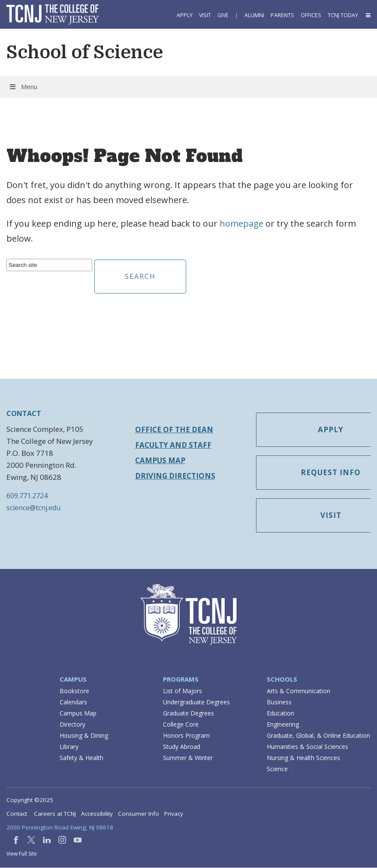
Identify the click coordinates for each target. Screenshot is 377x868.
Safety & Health (81, 758)
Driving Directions (175, 476)
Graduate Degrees (188, 714)
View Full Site (22, 854)
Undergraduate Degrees (196, 702)
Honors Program (186, 736)
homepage (241, 223)
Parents (282, 15)
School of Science (85, 52)
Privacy (174, 814)
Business (279, 702)
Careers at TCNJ (55, 814)
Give (223, 15)
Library (69, 747)
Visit (205, 15)
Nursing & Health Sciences (303, 758)
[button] (368, 15)
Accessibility (97, 814)
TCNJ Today (343, 15)
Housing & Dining (84, 736)
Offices (311, 15)
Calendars (73, 702)
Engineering (283, 725)
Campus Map (160, 460)
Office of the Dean (174, 430)
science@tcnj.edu (33, 508)
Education (280, 714)
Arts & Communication (299, 691)
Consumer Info (139, 814)
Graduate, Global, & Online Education (318, 736)
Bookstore (74, 691)
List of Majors (182, 691)
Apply (185, 15)
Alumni (254, 15)
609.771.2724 (27, 496)
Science (277, 769)
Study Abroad (182, 747)
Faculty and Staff (173, 445)
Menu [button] (23, 87)
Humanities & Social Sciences (308, 747)
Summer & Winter (188, 758)
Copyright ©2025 (30, 800)
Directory (72, 725)
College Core (181, 725)
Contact (17, 814)
